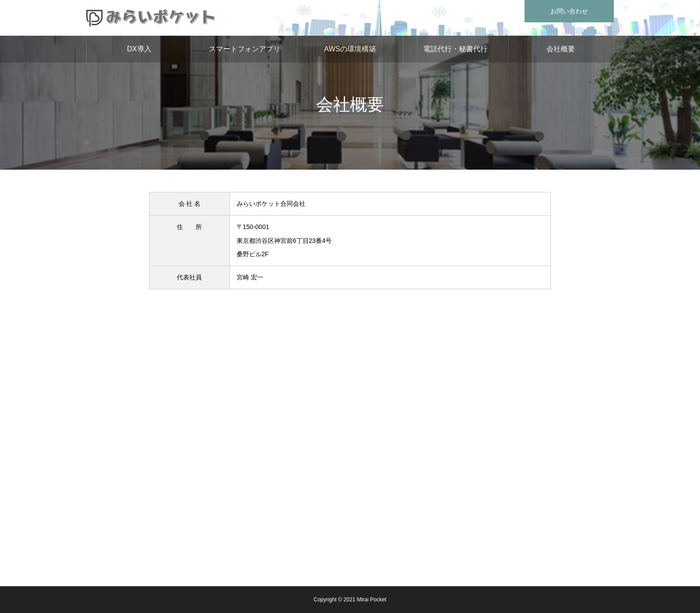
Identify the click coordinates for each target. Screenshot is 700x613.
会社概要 (561, 49)
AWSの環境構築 (350, 49)
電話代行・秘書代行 (455, 49)
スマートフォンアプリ (245, 49)
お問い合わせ (569, 11)
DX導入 (139, 49)
